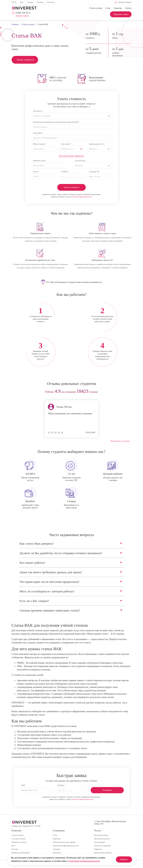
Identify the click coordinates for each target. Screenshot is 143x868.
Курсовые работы (101, 835)
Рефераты (98, 849)
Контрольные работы (103, 853)
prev (15, 392)
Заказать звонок (22, 16)
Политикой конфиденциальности (84, 861)
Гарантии (118, 8)
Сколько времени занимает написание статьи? (50, 610)
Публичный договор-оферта (64, 842)
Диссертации (99, 842)
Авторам (40, 2)
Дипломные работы (102, 839)
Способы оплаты (19, 839)
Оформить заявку (121, 14)
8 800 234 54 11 (23, 13)
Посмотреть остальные (120, 441)
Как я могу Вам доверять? (37, 544)
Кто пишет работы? (32, 563)
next (129, 392)
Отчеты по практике (102, 846)
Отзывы (30, 2)
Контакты (51, 2)
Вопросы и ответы (19, 842)
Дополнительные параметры (71, 156)
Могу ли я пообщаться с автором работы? (47, 591)
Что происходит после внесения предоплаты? (50, 582)
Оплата (128, 8)
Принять (123, 859)
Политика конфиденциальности (66, 846)
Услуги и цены (96, 8)
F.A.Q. (14, 2)
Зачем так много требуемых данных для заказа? (51, 572)
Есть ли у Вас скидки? (34, 601)
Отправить (107, 790)
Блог (22, 2)
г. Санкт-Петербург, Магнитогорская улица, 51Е (110, 822)
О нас (108, 8)
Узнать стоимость (25, 60)
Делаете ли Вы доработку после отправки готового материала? (61, 553)
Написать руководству (21, 853)
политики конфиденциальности (82, 197)
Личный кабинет (125, 2)
